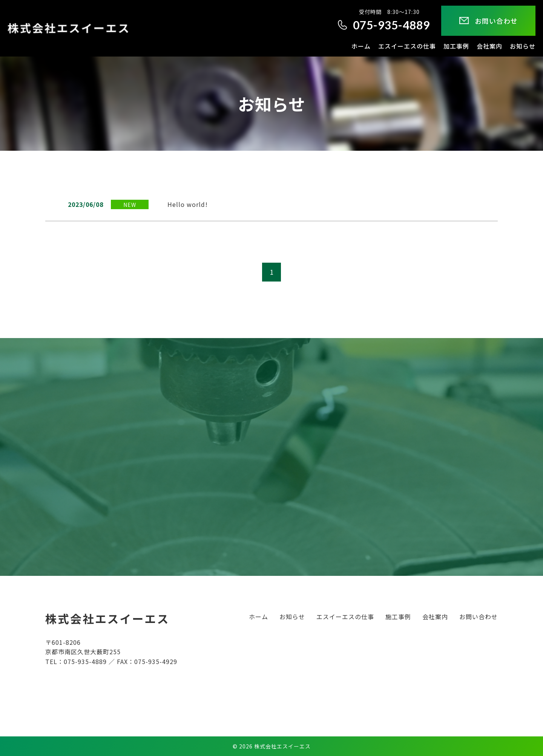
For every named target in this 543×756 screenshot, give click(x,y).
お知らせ (292, 617)
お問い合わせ (479, 617)
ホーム (258, 617)
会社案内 (435, 617)
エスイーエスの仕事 (345, 617)
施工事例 (398, 617)
